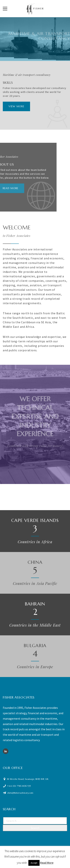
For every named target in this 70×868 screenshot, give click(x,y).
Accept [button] (34, 863)
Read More (47, 863)
